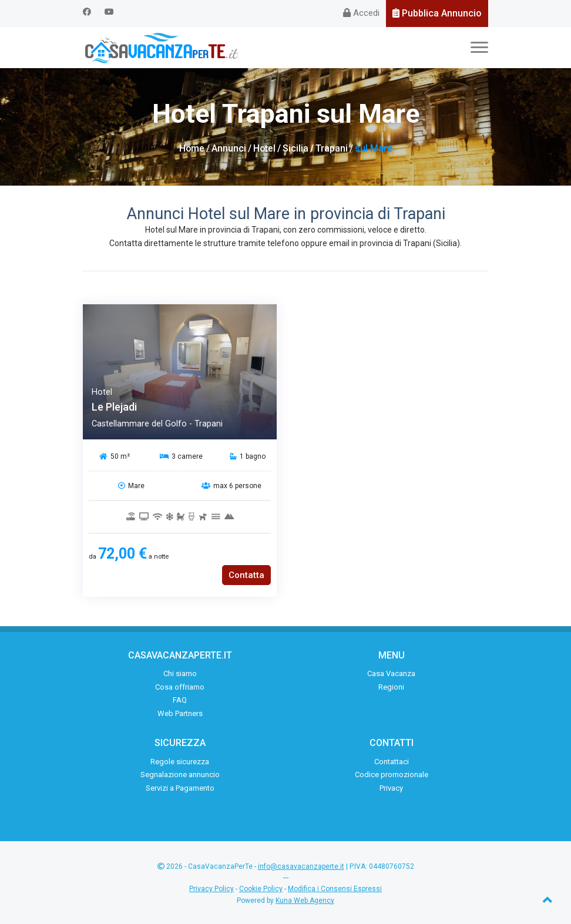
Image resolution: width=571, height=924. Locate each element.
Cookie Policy (261, 889)
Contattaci (392, 762)
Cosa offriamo (180, 687)
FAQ (180, 700)
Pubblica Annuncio (437, 13)
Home (192, 148)
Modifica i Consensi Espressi (335, 889)
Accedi (361, 13)
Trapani (332, 148)
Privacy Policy (211, 889)
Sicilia (296, 148)
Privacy (391, 788)
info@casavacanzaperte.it (301, 866)
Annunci (229, 148)
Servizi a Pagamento (180, 788)
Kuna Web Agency (305, 901)
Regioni (391, 687)
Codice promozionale (392, 775)
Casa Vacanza (391, 673)
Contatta (246, 575)
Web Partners (180, 713)
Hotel (265, 148)
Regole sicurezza (180, 762)
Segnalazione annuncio (180, 775)
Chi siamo (180, 673)
